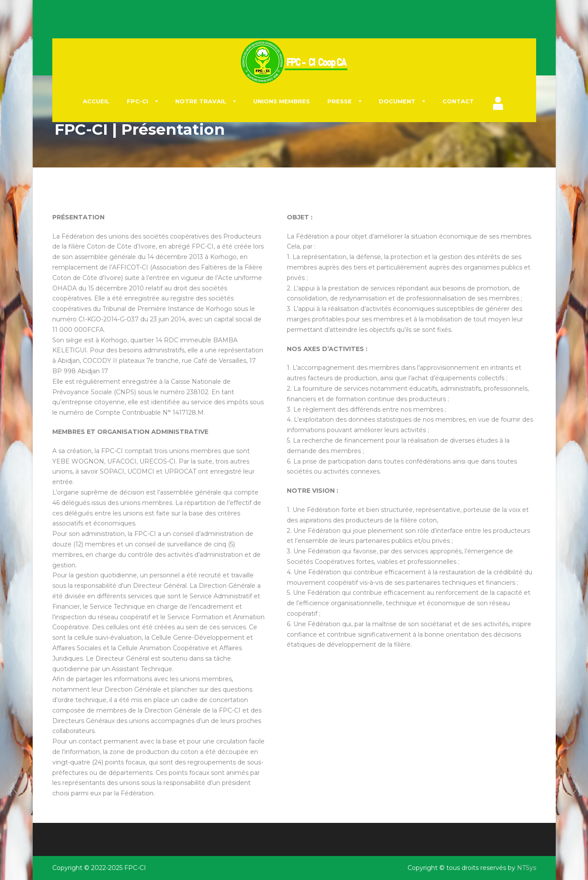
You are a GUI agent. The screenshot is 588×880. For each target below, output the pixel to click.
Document (397, 101)
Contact (458, 101)
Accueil (96, 101)
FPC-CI (138, 101)
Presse (340, 101)
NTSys (527, 868)
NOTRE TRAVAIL (201, 101)
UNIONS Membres (282, 101)
